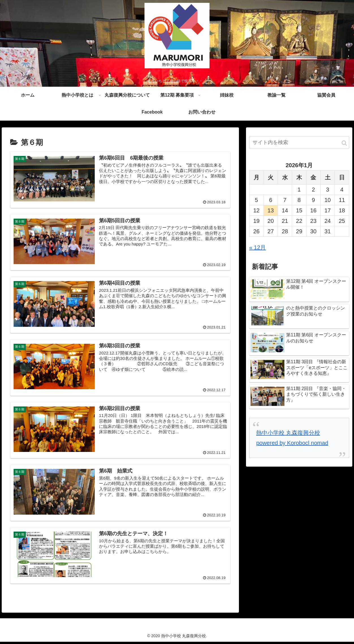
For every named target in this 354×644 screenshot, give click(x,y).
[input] (299, 144)
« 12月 (257, 249)
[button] (344, 144)
